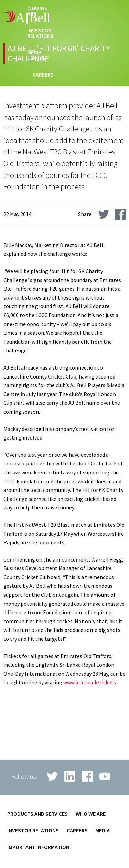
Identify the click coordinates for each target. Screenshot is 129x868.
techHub (42, 92)
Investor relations (40, 33)
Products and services (37, 814)
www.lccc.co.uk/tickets (90, 682)
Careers (43, 75)
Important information (38, 847)
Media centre (36, 55)
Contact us (39, 111)
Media (103, 831)
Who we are (37, 11)
